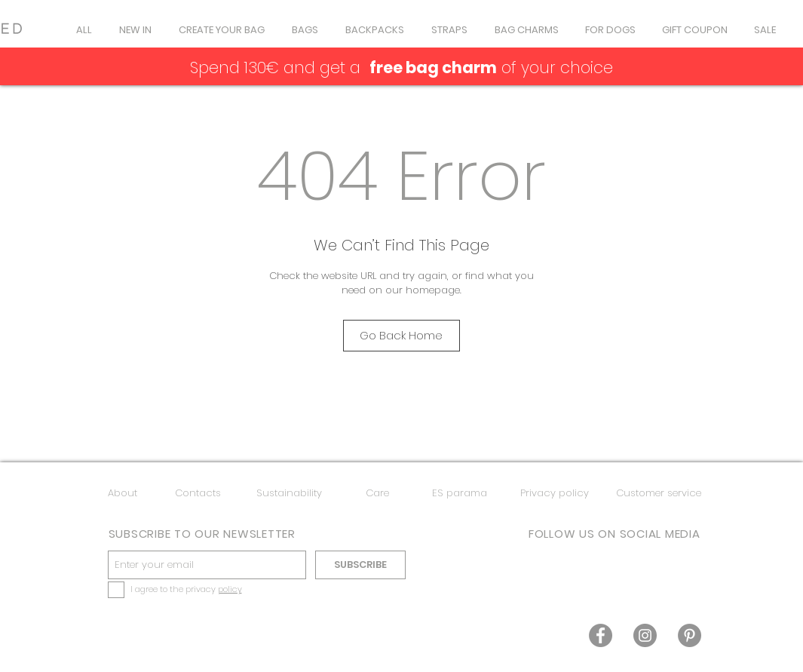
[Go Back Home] (401, 336)
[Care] (377, 494)
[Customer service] (659, 494)
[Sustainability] (290, 494)
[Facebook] (601, 635)
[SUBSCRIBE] (360, 565)
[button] (305, 30)
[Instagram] (645, 635)
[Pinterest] (690, 635)
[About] (123, 494)
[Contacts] (198, 494)
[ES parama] (460, 494)
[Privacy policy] (555, 494)
